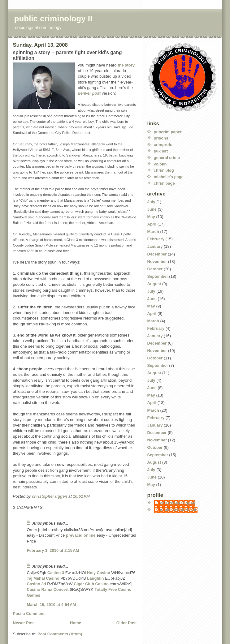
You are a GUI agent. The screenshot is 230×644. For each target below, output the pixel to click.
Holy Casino (99, 573)
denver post (89, 93)
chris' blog (164, 170)
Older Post (127, 623)
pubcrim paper (168, 132)
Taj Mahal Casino (43, 578)
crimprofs (163, 145)
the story (126, 65)
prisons (161, 138)
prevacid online (81, 535)
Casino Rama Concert (48, 589)
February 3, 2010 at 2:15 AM (53, 550)
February (156, 239)
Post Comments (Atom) (60, 634)
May (151, 217)
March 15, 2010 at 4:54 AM (52, 605)
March (153, 232)
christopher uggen (178, 503)
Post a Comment (29, 614)
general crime (167, 158)
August (154, 284)
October (155, 269)
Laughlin (95, 578)
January (155, 246)
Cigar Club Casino (91, 584)
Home (76, 623)
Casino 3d (37, 584)
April (152, 224)
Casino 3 (56, 573)
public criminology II (53, 19)
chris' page (164, 183)
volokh (160, 164)
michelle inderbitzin (179, 510)
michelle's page (169, 177)
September (158, 276)
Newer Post (24, 623)
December (157, 254)
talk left (161, 151)
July (151, 202)
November (157, 262)
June (152, 209)
